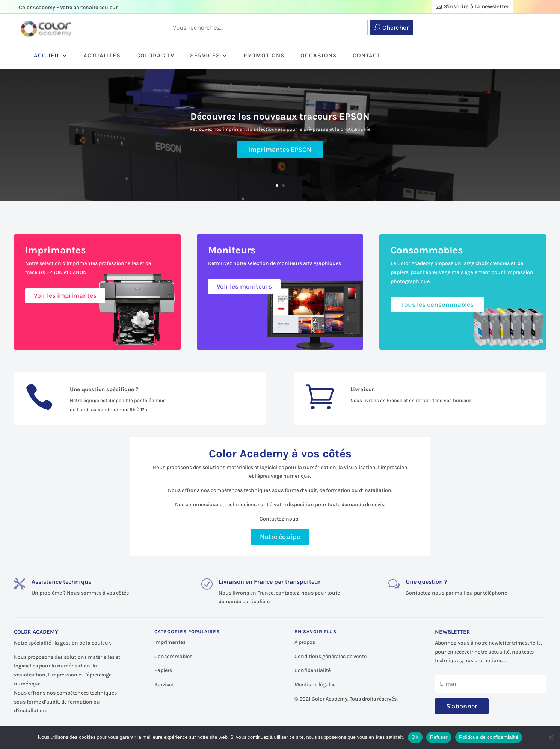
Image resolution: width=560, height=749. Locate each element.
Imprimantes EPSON (280, 151)
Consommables (173, 656)
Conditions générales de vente (331, 656)
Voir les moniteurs (244, 286)
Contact (367, 56)
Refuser (439, 737)
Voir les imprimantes (65, 295)
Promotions (264, 56)
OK (415, 737)
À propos (305, 642)
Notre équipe (280, 537)
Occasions (319, 56)
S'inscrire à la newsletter (476, 6)
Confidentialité (312, 670)
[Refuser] (551, 737)
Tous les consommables (437, 304)
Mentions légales (315, 685)
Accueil (47, 56)
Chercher (395, 27)
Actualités (102, 56)
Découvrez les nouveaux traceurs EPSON (280, 117)
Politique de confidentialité (489, 737)
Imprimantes (170, 642)
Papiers (163, 670)
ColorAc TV (155, 56)
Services (205, 56)
